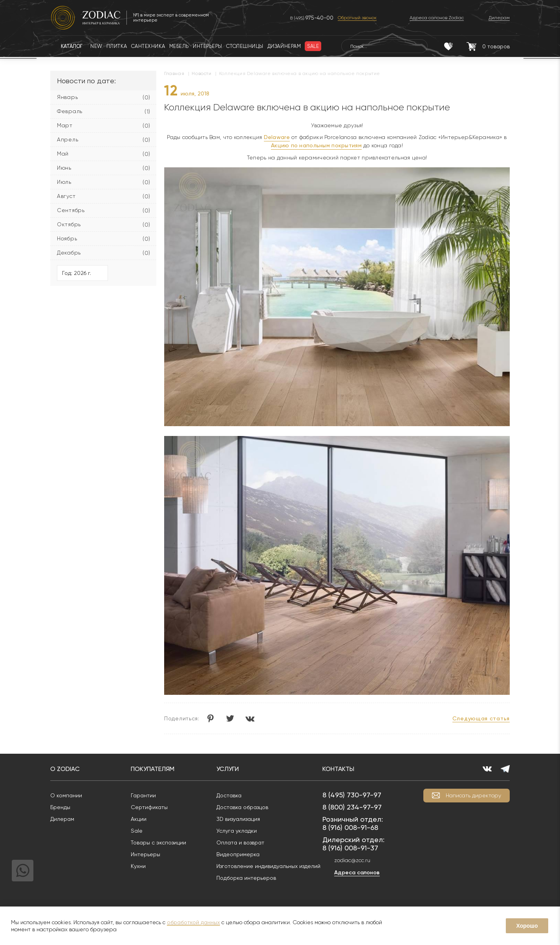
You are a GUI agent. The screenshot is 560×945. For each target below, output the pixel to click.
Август (66, 196)
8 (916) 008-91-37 (350, 848)
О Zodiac (65, 769)
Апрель (68, 139)
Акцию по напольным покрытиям (316, 145)
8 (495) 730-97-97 (352, 795)
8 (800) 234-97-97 (352, 807)
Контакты (338, 769)
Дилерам (62, 819)
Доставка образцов (242, 807)
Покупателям (153, 769)
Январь (67, 97)
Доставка (229, 795)
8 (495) (312, 18)
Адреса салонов (357, 873)
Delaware (277, 137)
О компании (66, 795)
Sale (137, 831)
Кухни (138, 866)
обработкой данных (193, 922)
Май (63, 154)
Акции (139, 819)
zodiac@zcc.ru (352, 860)
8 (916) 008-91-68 (350, 827)
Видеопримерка (238, 854)
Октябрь (69, 224)
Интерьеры (145, 854)
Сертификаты (149, 807)
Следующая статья (481, 718)
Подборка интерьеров (246, 878)
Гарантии (143, 795)
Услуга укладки (237, 831)
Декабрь (69, 253)
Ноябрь (67, 238)
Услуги (228, 769)
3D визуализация (238, 819)
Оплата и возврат (240, 842)
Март (65, 125)
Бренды (60, 807)
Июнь (64, 168)
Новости (201, 74)
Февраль (70, 111)
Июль (64, 182)
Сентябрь (71, 210)
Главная (174, 74)
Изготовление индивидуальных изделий (268, 866)
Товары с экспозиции (158, 842)
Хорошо (527, 926)
